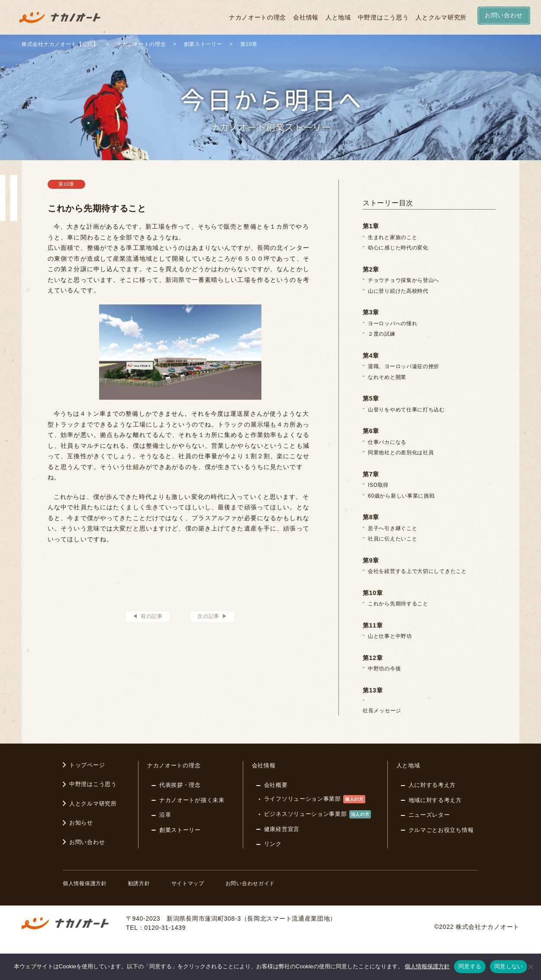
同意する (470, 966)
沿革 (165, 815)
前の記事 (152, 616)
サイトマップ (188, 883)
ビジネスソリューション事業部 (318, 814)
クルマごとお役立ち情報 (441, 830)
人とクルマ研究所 (441, 17)
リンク (273, 844)
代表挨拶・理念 (180, 785)
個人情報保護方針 (85, 883)
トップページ (87, 765)
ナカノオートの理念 (258, 17)
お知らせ (81, 823)
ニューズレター (429, 815)
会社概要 (276, 785)
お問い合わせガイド (250, 883)
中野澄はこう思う (383, 17)
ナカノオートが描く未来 (192, 800)
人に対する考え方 (432, 785)
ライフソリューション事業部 (315, 799)
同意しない (509, 966)
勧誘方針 (139, 883)
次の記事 (208, 616)
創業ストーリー (180, 830)
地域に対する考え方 (435, 800)
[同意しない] (530, 967)
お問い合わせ (87, 842)
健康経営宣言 (282, 829)
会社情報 (306, 17)
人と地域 (338, 17)
